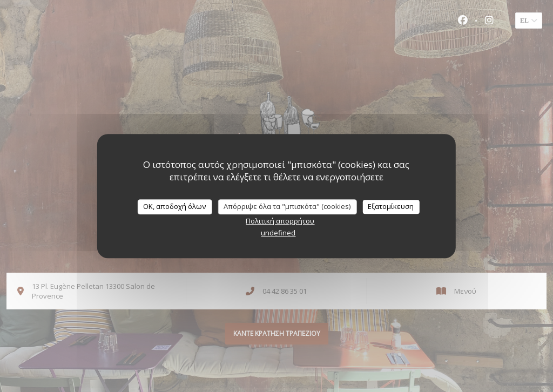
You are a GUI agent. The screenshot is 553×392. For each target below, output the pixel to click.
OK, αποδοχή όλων (174, 206)
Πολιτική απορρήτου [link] (280, 221)
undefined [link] (278, 233)
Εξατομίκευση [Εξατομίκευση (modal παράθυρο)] (391, 206)
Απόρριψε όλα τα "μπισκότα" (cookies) (287, 206)
